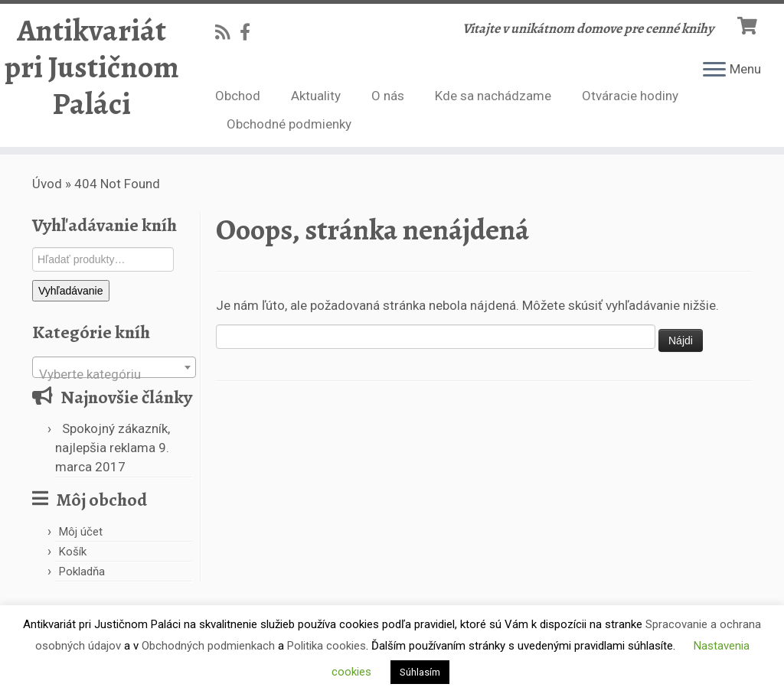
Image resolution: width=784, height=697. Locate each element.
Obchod (238, 96)
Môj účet (81, 532)
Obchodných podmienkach (208, 646)
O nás (388, 96)
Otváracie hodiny (630, 96)
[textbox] (114, 375)
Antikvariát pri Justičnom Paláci (92, 67)
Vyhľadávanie (71, 291)
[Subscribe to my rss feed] (227, 32)
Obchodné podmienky (289, 124)
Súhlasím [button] (420, 672)
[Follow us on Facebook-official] (250, 32)
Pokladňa (82, 572)
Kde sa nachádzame (493, 96)
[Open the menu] (714, 70)
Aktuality (316, 96)
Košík (73, 552)
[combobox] (114, 367)
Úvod (47, 184)
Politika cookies (327, 646)
